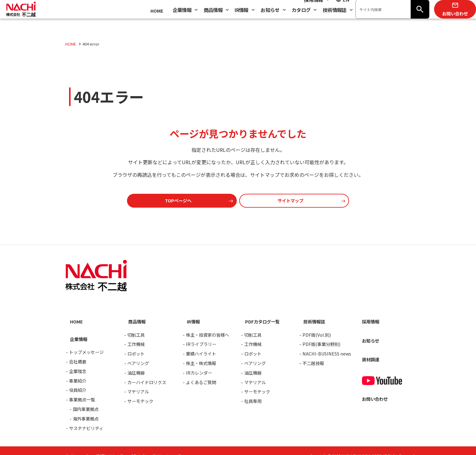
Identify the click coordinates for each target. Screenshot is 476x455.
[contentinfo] (238, 351)
